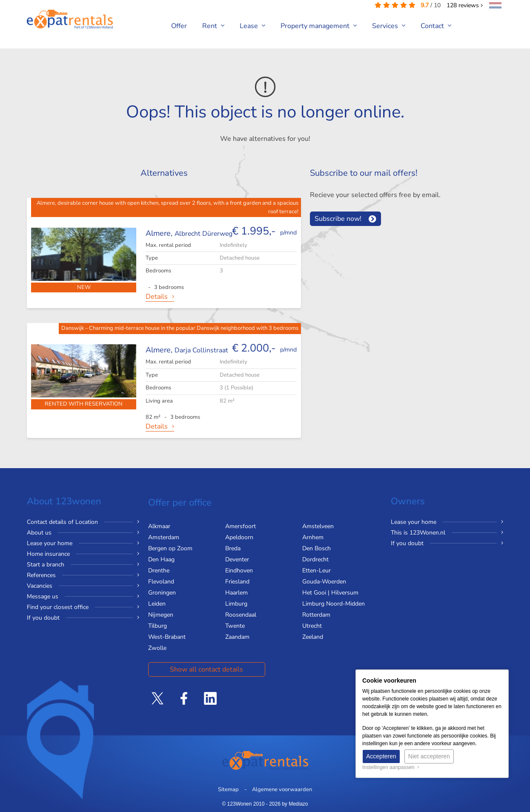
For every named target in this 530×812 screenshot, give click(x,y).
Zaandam (237, 637)
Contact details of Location (62, 522)
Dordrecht (315, 559)
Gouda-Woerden (324, 582)
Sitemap (228, 789)
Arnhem (313, 537)
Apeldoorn (239, 537)
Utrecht (312, 626)
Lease (252, 26)
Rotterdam (316, 615)
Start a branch (46, 565)
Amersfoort (241, 526)
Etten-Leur (317, 570)
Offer (179, 26)
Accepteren (381, 756)
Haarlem (236, 593)
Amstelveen (318, 526)
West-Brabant (167, 637)
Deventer (237, 559)
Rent (213, 26)
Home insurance (48, 554)
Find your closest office (58, 607)
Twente (235, 626)
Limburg (236, 604)
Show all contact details (206, 669)
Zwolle (157, 648)
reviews (465, 5)
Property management (319, 26)
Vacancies (40, 586)
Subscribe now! (338, 219)
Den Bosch (317, 548)
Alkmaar (159, 526)
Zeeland (313, 637)
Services (389, 26)
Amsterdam (164, 537)
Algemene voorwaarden (282, 789)
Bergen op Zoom (170, 548)
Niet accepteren (429, 756)
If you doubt (43, 618)
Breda (233, 548)
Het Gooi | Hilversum (330, 593)
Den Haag (161, 559)
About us (39, 533)
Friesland (237, 582)
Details (157, 297)
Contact (436, 26)
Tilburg (158, 626)
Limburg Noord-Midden (334, 604)
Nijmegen (161, 615)
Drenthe (159, 570)
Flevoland (161, 582)
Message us (43, 596)
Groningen (162, 593)
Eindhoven (239, 570)
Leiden (157, 604)
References (41, 575)
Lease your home (50, 543)
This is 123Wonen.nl (418, 533)
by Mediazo (295, 804)
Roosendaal (241, 615)
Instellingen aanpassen (391, 767)
